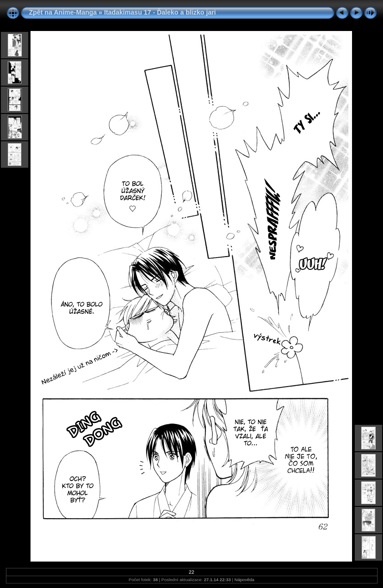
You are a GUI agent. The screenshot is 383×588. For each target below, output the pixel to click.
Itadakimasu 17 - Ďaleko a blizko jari (160, 12)
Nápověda (245, 580)
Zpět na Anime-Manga (63, 12)
